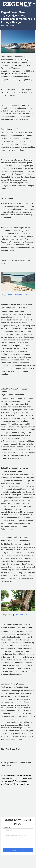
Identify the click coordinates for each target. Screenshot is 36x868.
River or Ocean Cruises (7, 25)
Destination (6, 827)
